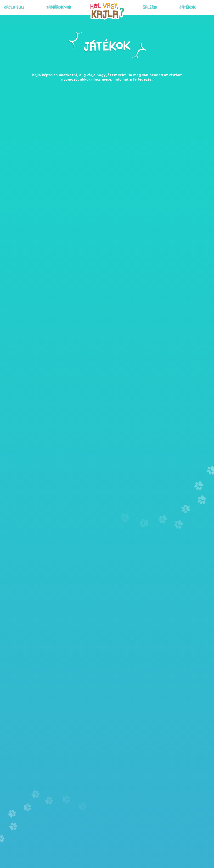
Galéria (140, 7)
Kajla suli (46, 7)
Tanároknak (70, 7)
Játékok (158, 7)
